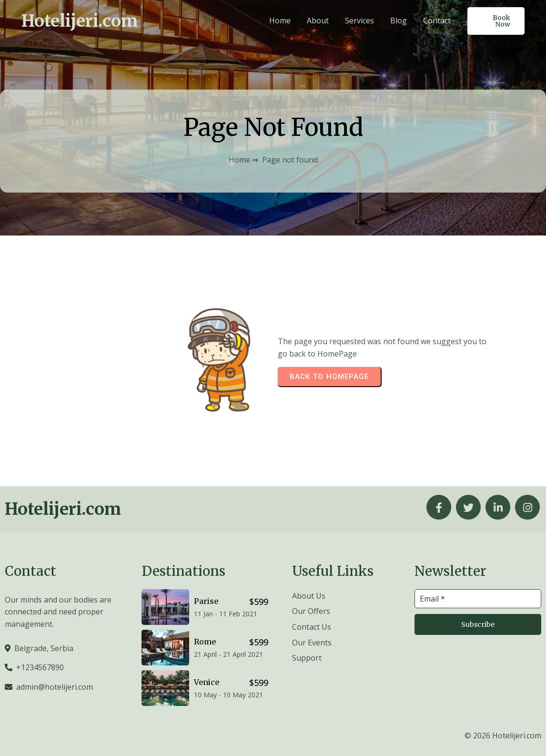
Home (239, 160)
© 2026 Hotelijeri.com (503, 736)
